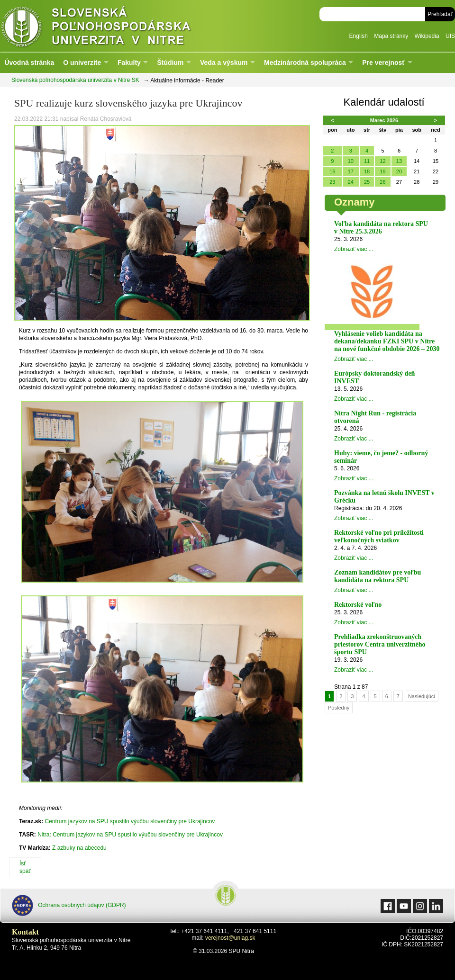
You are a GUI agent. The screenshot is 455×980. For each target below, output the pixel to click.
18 (367, 171)
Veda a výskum (224, 63)
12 (382, 161)
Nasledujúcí (422, 696)
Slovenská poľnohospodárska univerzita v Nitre (116, 26)
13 (399, 161)
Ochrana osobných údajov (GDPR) (69, 905)
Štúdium (170, 63)
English (359, 36)
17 (351, 171)
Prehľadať (440, 14)
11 (367, 161)
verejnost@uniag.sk (230, 938)
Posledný (339, 708)
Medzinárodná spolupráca (305, 63)
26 (382, 182)
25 (367, 182)
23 (332, 182)
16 (332, 171)
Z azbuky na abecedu (79, 848)
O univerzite (82, 63)
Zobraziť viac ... (354, 249)
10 (351, 161)
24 (351, 182)
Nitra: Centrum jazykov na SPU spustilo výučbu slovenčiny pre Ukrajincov (130, 835)
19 (382, 171)
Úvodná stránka (29, 63)
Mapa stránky (391, 36)
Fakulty (129, 63)
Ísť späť (25, 867)
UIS (450, 36)
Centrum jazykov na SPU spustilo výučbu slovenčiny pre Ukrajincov (130, 821)
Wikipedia (427, 36)
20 (399, 171)
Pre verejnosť (384, 63)
